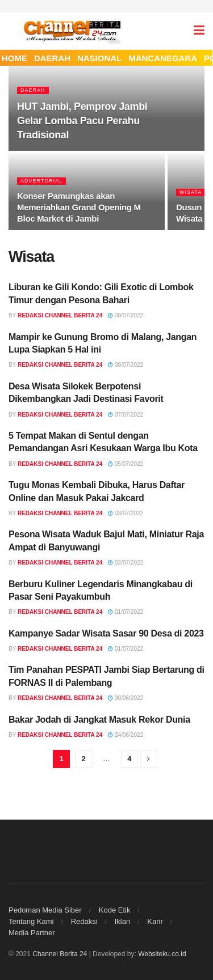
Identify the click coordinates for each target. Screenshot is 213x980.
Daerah (33, 90)
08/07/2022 (126, 365)
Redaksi (84, 921)
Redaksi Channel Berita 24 (60, 315)
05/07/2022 (126, 464)
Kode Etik (115, 910)
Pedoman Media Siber (45, 910)
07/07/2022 (126, 415)
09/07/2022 (126, 315)
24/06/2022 (126, 735)
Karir (155, 921)
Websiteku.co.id (162, 954)
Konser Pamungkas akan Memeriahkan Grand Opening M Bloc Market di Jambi (79, 207)
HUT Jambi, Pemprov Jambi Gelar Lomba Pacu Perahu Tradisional (82, 121)
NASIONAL (99, 58)
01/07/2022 (126, 612)
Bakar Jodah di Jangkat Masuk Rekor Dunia (99, 720)
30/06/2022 (126, 698)
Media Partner (32, 933)
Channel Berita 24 (60, 954)
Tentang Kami (31, 921)
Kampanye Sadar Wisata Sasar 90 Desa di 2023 (106, 633)
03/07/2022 (126, 513)
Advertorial (41, 181)
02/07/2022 (126, 563)
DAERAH (52, 58)
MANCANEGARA (163, 58)
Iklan (122, 921)
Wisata (191, 192)
